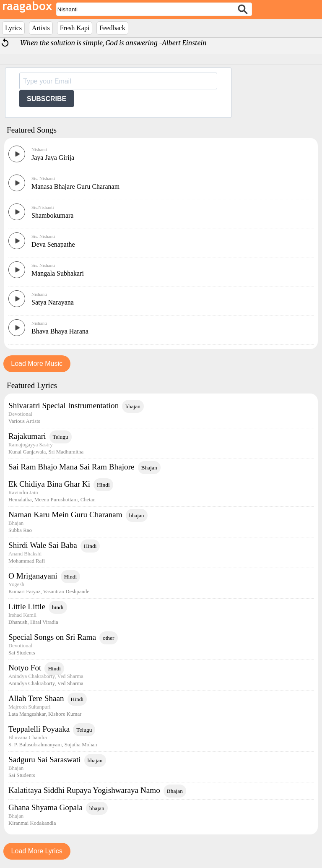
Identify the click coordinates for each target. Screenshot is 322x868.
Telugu (61, 437)
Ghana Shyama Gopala (45, 807)
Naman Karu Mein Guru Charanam (65, 515)
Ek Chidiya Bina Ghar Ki (49, 484)
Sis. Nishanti (43, 178)
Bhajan (149, 468)
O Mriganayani (33, 576)
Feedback (112, 28)
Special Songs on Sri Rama (52, 637)
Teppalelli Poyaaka (39, 729)
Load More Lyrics (37, 851)
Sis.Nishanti (43, 207)
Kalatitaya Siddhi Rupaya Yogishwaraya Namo (84, 790)
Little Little (27, 606)
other (109, 638)
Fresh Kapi (75, 28)
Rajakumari (27, 436)
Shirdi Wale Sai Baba (43, 545)
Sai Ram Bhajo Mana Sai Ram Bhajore (71, 467)
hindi (58, 607)
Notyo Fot (25, 668)
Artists (41, 28)
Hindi (103, 485)
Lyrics (13, 28)
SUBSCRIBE (47, 99)
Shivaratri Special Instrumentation (64, 405)
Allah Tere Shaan (36, 698)
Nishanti (39, 149)
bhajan (133, 406)
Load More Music (37, 364)
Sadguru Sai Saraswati (45, 760)
